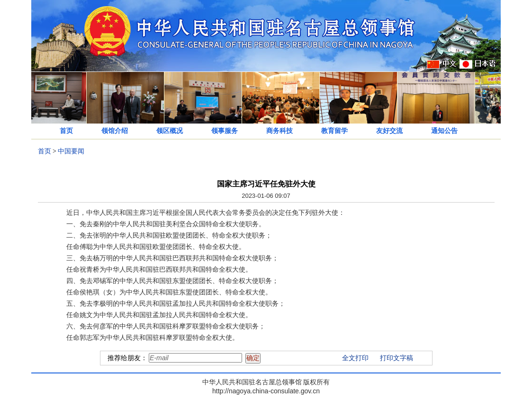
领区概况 (170, 131)
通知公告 (444, 131)
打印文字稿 (397, 358)
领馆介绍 (115, 131)
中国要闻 (71, 151)
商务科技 (280, 131)
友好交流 (389, 131)
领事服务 (225, 131)
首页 (66, 131)
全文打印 (355, 358)
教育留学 (334, 131)
